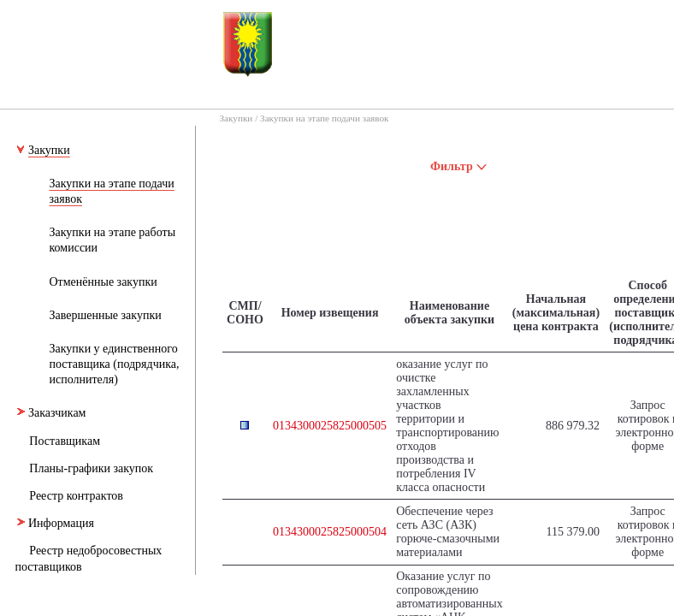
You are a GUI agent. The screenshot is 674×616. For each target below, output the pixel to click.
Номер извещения (330, 313)
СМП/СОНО (245, 313)
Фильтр (459, 166)
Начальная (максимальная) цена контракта (556, 313)
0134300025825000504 (330, 532)
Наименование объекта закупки (449, 313)
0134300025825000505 (330, 426)
